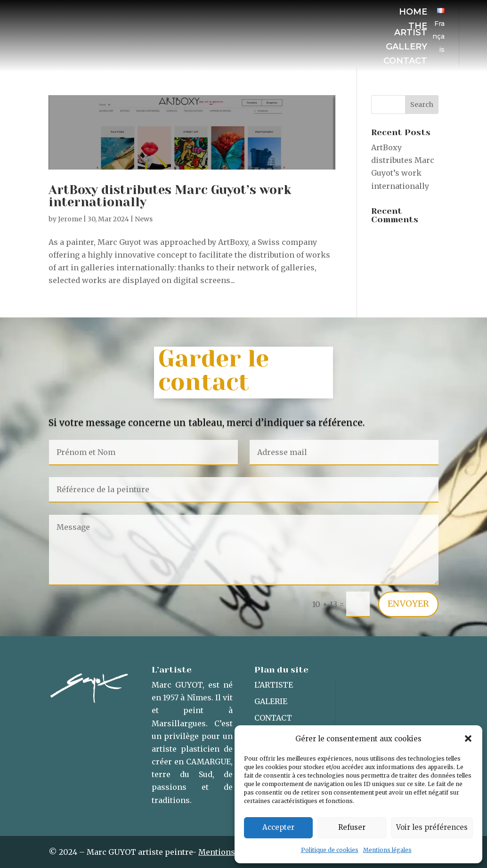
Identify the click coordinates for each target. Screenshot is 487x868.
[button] (468, 738)
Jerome (70, 219)
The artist (411, 30)
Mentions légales (387, 850)
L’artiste (274, 685)
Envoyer (408, 604)
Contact (405, 62)
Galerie (271, 701)
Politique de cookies (330, 850)
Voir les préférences (432, 827)
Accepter (278, 827)
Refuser (352, 827)
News (144, 219)
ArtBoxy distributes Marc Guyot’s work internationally (170, 196)
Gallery (406, 48)
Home (413, 13)
